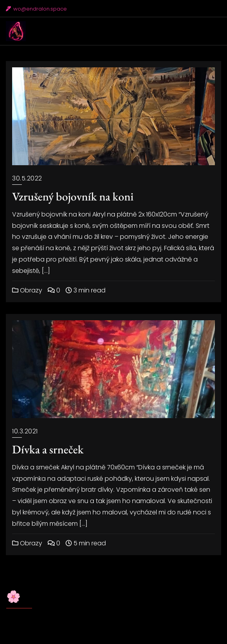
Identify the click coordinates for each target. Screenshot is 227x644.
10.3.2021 (25, 431)
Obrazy (27, 290)
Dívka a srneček (48, 449)
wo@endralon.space (36, 9)
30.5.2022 (27, 178)
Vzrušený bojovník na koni (73, 196)
